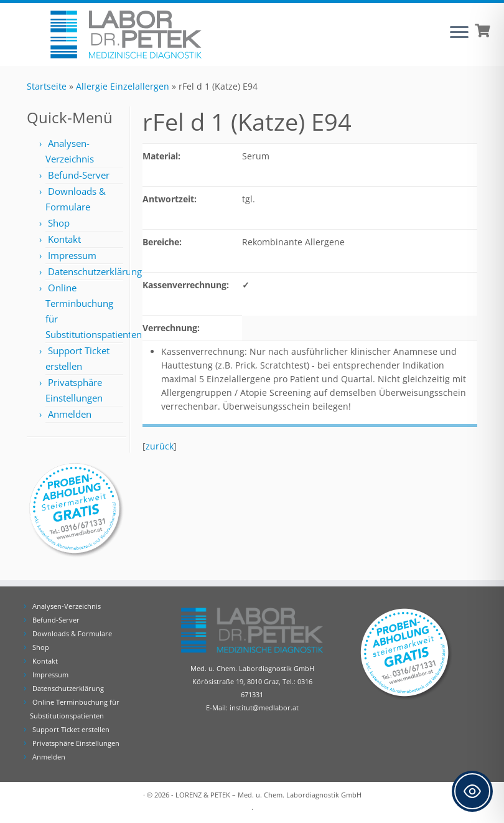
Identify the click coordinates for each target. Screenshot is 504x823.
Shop (59, 223)
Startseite (47, 86)
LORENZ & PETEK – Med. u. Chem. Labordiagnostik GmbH (268, 795)
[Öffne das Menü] (459, 33)
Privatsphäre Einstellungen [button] (76, 743)
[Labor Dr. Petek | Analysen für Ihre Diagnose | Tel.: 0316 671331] (126, 35)
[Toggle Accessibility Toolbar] (472, 791)
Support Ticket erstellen (71, 729)
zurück (160, 446)
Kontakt (64, 239)
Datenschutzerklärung (95, 271)
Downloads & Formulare (72, 633)
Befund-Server (79, 175)
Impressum (72, 255)
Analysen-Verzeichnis (67, 606)
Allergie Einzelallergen (123, 86)
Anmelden (70, 414)
